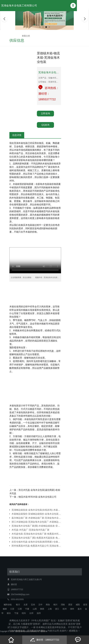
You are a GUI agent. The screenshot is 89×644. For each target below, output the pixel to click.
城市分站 (8, 605)
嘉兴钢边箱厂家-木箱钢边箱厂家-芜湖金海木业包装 (36, 518)
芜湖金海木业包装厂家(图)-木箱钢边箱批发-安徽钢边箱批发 (36, 526)
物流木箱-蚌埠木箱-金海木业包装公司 (38, 497)
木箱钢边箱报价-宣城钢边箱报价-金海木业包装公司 (36, 514)
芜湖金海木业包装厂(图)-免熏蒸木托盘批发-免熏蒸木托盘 (36, 538)
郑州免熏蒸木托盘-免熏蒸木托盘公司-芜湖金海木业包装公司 (36, 546)
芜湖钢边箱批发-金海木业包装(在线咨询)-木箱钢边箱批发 (36, 510)
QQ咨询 (45, 125)
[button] (73, 6)
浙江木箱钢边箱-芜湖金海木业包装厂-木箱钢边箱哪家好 (36, 522)
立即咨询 (45, 113)
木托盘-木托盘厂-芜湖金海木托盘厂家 (31, 530)
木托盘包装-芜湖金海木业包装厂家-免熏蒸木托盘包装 (36, 534)
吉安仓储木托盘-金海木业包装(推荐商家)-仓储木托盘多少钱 (36, 542)
